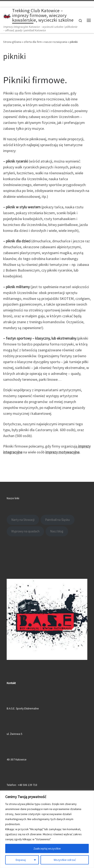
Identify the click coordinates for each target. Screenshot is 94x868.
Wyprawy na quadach (25, 530)
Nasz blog (57, 530)
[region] (47, 829)
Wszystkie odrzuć (65, 860)
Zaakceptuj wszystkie (47, 848)
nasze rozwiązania (56, 41)
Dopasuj (21, 860)
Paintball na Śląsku (57, 519)
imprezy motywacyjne (62, 451)
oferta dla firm (33, 41)
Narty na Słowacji (23, 519)
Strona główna (12, 41)
